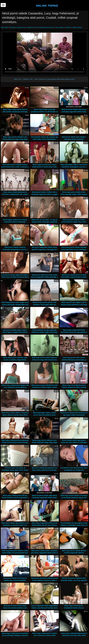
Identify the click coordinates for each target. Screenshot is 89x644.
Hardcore (31, 27)
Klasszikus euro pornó (46, 27)
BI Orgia (12, 27)
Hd (36, 27)
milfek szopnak (77, 27)
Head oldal (5, 27)
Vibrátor (68, 27)
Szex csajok (60, 27)
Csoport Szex (21, 27)
